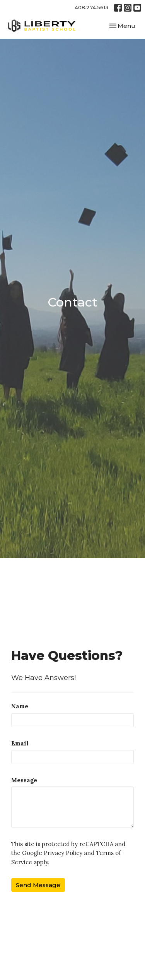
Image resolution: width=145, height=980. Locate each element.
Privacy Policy (63, 853)
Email (20, 743)
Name (20, 706)
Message (24, 780)
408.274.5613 (91, 7)
